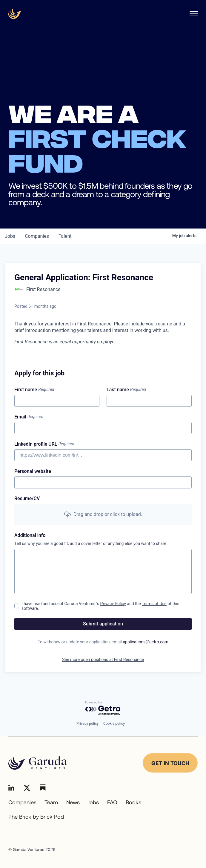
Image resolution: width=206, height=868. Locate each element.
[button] (103, 514)
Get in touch (170, 763)
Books (133, 802)
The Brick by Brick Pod (36, 817)
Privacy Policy (113, 604)
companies (37, 236)
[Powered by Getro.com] (103, 708)
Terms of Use (154, 604)
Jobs (93, 802)
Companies (22, 802)
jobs (10, 236)
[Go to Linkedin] (11, 788)
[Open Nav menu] (194, 14)
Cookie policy (114, 724)
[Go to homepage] (38, 763)
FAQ (112, 802)
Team (51, 802)
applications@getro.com (145, 642)
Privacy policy (87, 724)
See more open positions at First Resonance (103, 660)
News (73, 802)
